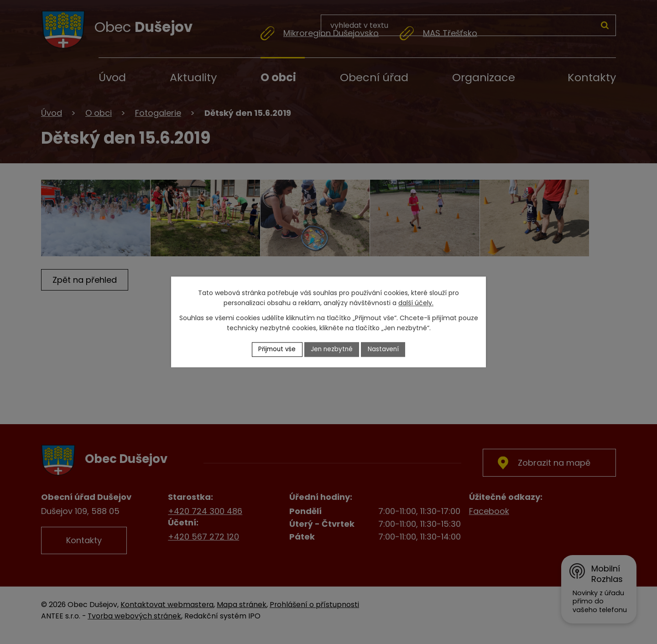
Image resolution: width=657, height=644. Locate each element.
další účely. (416, 303)
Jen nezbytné (332, 349)
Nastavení (386, 349)
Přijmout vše (276, 349)
